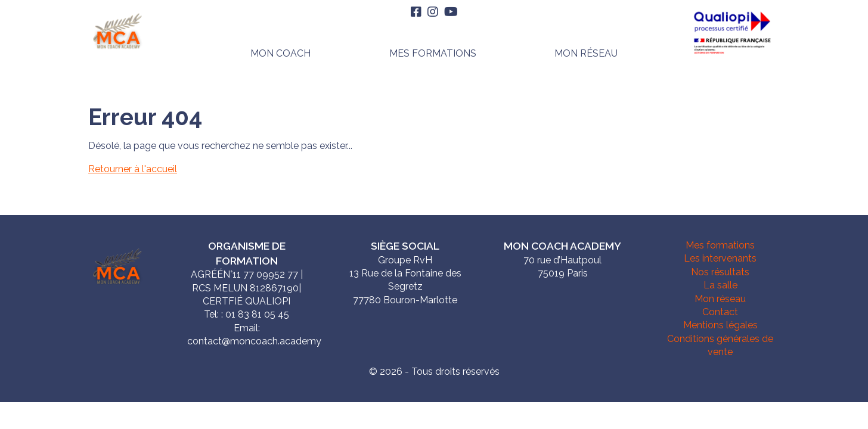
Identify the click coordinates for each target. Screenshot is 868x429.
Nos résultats (720, 272)
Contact (720, 312)
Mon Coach (280, 53)
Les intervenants (720, 258)
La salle (720, 285)
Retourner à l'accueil (133, 169)
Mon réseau (586, 53)
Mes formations (433, 53)
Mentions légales (720, 325)
